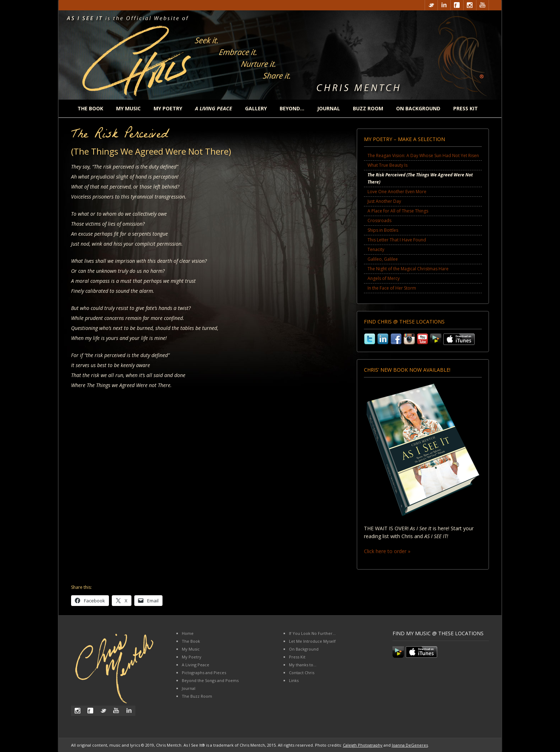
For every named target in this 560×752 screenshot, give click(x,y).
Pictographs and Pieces (204, 673)
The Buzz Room (197, 696)
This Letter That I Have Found (397, 240)
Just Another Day (384, 201)
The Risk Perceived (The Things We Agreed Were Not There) (420, 178)
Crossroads (379, 220)
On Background (418, 108)
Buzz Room (368, 108)
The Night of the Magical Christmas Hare (408, 269)
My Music (128, 108)
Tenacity (376, 249)
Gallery (256, 108)
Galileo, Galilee (383, 259)
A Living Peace (196, 665)
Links (294, 680)
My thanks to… (303, 665)
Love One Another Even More (397, 192)
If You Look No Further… (312, 633)
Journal (329, 108)
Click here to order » (387, 551)
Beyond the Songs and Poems (210, 680)
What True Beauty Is (387, 165)
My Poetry (168, 108)
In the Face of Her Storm (392, 288)
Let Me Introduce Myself (312, 641)
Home (188, 633)
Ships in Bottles (383, 230)
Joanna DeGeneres (410, 745)
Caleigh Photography (363, 745)
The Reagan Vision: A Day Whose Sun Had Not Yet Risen (423, 156)
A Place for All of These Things (398, 211)
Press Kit (466, 108)
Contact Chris (302, 673)
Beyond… (292, 108)
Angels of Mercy (384, 278)
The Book (90, 108)
